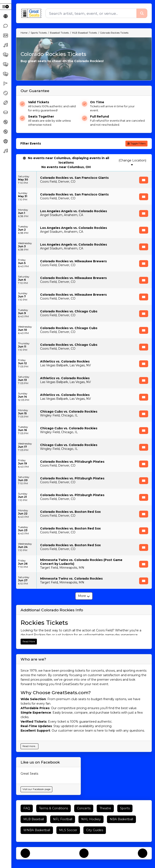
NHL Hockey (91, 819)
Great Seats (29, 774)
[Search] (91, 13)
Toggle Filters (136, 143)
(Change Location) (132, 162)
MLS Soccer (68, 830)
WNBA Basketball (37, 830)
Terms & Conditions (53, 808)
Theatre (105, 808)
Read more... (29, 746)
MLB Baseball (34, 819)
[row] (84, 180)
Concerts (84, 808)
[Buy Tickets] (144, 180)
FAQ (27, 808)
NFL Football (63, 819)
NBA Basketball (121, 819)
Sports (125, 808)
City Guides (95, 830)
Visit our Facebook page (36, 789)
